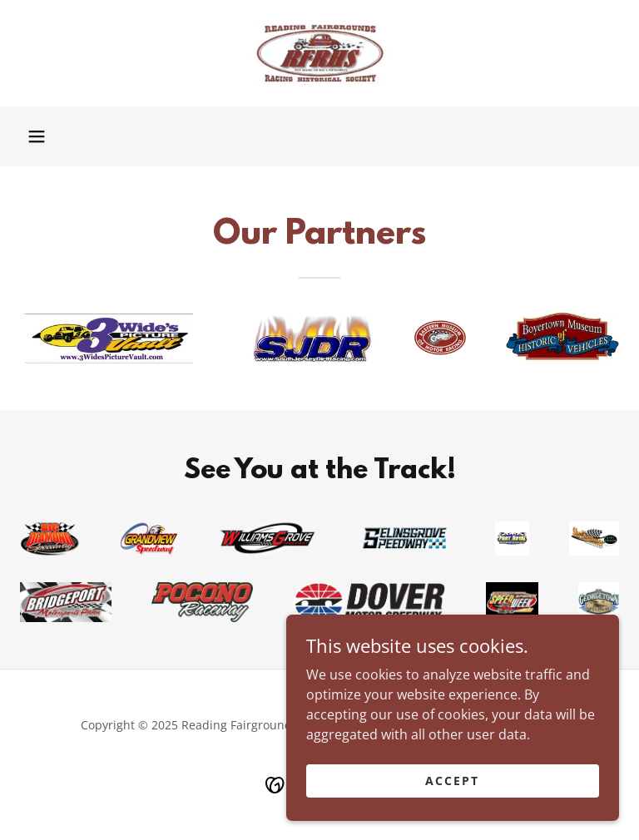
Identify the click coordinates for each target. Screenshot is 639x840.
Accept (452, 781)
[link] (319, 53)
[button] (37, 136)
